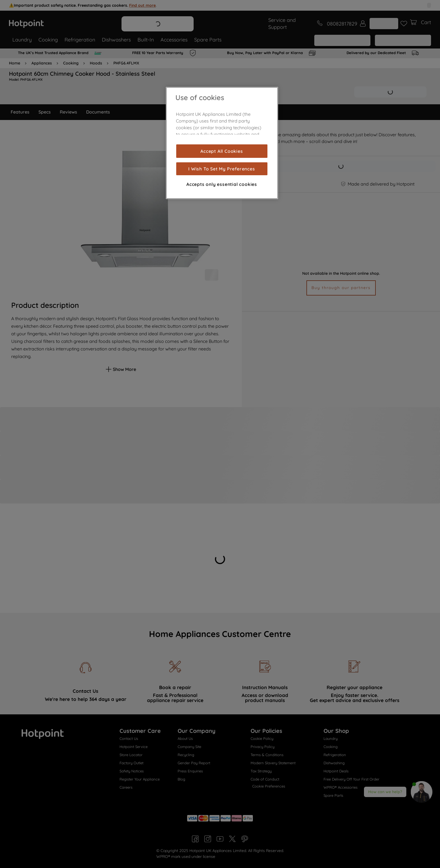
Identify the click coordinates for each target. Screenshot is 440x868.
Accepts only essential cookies (222, 184)
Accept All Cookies (222, 151)
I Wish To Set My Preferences (222, 169)
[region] (222, 143)
